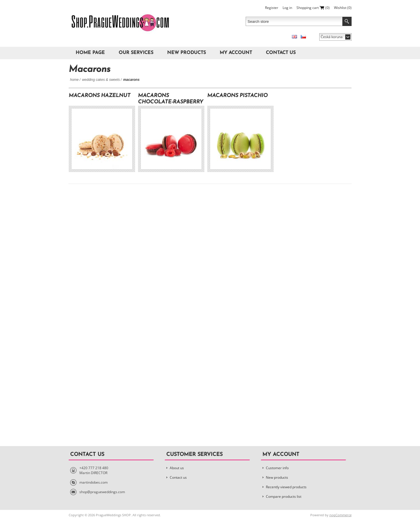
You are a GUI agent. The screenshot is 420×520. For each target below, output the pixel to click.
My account (236, 53)
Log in (287, 8)
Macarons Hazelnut (100, 96)
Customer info (277, 468)
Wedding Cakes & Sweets (101, 80)
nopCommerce (340, 515)
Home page (90, 53)
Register (272, 8)
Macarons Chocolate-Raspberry (171, 99)
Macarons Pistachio (237, 96)
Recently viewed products (286, 487)
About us (177, 468)
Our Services (136, 53)
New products (186, 53)
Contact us (281, 53)
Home (74, 80)
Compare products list (284, 496)
